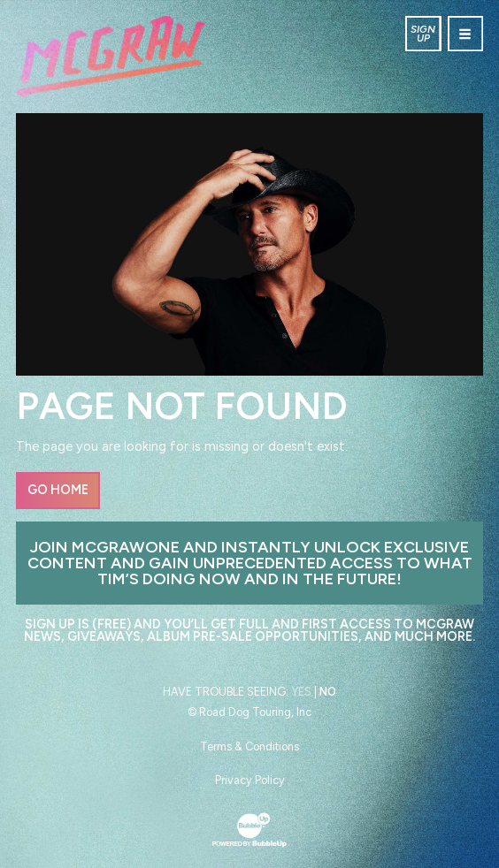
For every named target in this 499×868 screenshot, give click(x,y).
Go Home (58, 490)
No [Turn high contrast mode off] (328, 692)
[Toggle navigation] (465, 34)
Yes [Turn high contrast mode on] (301, 692)
